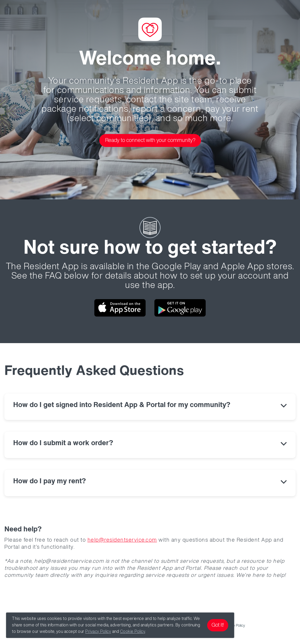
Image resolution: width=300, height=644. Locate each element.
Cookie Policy (133, 632)
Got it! (218, 625)
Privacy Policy (98, 632)
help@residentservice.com (122, 540)
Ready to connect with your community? (150, 140)
